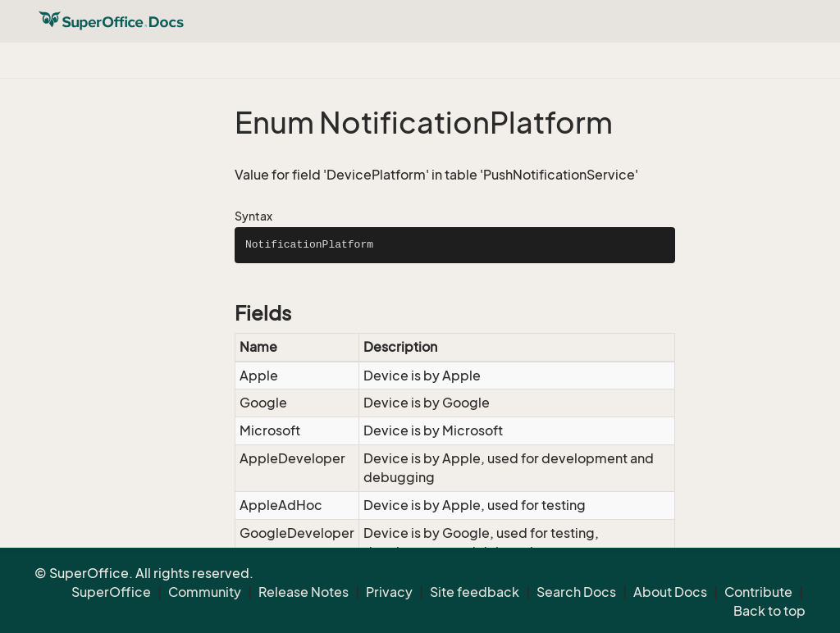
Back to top (769, 611)
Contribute (758, 592)
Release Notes (304, 592)
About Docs (670, 592)
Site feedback (475, 592)
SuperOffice (111, 592)
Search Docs (576, 592)
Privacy (389, 592)
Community (205, 592)
